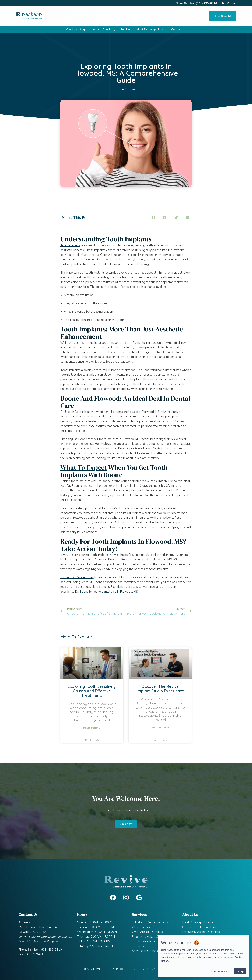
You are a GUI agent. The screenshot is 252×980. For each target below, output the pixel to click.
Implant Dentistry (103, 30)
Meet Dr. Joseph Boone (151, 30)
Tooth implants (70, 245)
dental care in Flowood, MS (120, 592)
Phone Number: (196, 3)
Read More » (92, 728)
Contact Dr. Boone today (77, 577)
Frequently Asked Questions (151, 937)
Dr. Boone (82, 592)
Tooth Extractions (144, 941)
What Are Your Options (147, 932)
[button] (126, 824)
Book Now (222, 16)
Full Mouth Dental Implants (150, 922)
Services (126, 30)
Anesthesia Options (145, 951)
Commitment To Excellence (200, 927)
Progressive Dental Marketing (143, 969)
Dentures (138, 946)
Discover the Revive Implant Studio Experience (160, 689)
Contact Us (179, 30)
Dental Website (97, 969)
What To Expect (143, 927)
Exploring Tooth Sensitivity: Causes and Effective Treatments (92, 691)
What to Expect (84, 467)
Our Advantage (76, 30)
